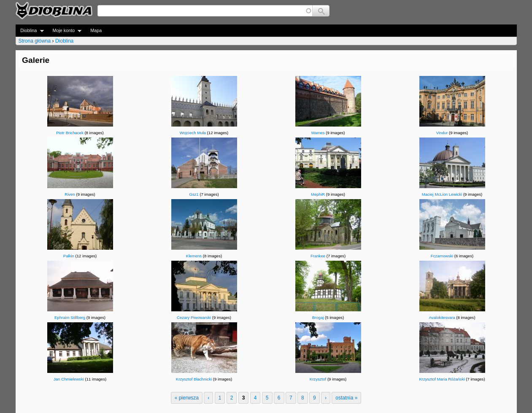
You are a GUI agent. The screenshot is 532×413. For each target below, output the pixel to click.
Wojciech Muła (193, 133)
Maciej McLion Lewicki (442, 194)
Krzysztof (318, 379)
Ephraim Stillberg (70, 317)
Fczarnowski (442, 256)
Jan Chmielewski (69, 379)
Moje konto (65, 31)
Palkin (69, 256)
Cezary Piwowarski (194, 317)
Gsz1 (194, 194)
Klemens (194, 256)
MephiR (318, 194)
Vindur (442, 133)
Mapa (96, 30)
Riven (70, 194)
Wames (318, 133)
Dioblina (30, 31)
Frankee (318, 256)
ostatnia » (346, 398)
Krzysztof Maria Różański (442, 379)
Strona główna (35, 41)
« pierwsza (187, 398)
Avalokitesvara (442, 317)
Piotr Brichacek (70, 133)
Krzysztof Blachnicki (194, 379)
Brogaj (318, 317)
